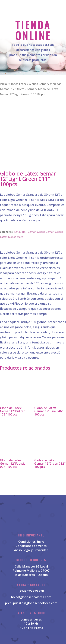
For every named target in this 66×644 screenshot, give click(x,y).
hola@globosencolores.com (31, 597)
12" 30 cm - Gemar (23, 89)
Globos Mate (16, 237)
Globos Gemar (38, 84)
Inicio (3, 84)
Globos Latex (18, 84)
